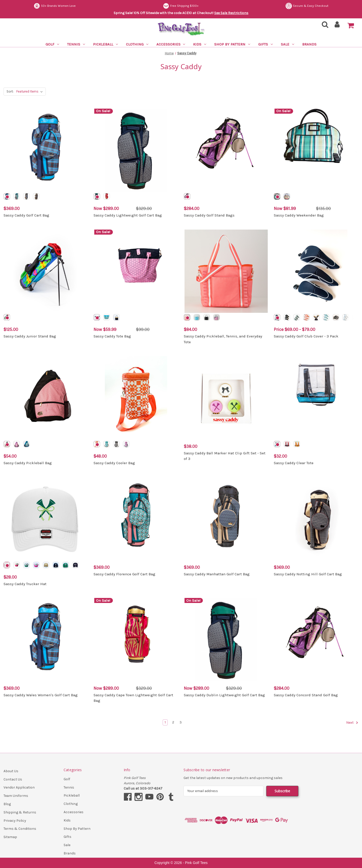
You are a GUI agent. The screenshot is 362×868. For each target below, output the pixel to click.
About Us (11, 771)
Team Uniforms (16, 796)
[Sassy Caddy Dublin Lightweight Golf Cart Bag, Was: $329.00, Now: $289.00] (226, 640)
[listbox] (31, 92)
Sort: (10, 91)
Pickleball (105, 44)
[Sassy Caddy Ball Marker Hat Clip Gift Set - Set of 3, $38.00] (226, 398)
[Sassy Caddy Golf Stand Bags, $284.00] (226, 150)
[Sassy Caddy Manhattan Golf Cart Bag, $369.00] (226, 519)
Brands (309, 44)
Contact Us (13, 779)
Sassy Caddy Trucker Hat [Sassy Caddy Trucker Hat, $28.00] (25, 584)
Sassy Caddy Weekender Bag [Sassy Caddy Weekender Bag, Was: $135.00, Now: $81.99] (299, 215)
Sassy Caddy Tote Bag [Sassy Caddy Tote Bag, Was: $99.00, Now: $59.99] (112, 336)
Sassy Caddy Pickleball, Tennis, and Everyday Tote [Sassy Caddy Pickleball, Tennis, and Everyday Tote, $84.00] (223, 339)
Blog (7, 804)
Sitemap (10, 837)
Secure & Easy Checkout (55, 6)
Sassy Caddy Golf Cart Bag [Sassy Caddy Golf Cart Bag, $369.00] (26, 215)
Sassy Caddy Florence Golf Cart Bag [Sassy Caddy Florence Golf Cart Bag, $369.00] (124, 574)
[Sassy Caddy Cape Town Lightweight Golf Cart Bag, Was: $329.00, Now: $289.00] (136, 640)
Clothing (137, 44)
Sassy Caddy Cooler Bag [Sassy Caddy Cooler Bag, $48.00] (114, 463)
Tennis (76, 44)
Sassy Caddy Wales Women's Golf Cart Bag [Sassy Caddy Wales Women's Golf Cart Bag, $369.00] (41, 695)
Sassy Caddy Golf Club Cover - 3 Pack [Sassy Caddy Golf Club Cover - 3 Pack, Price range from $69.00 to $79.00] (306, 336)
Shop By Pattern (232, 44)
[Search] (324, 26)
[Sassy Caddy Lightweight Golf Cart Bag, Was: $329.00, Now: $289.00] (136, 150)
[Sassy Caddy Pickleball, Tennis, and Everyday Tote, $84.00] (226, 271)
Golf (52, 44)
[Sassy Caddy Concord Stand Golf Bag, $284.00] (316, 640)
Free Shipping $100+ (310, 6)
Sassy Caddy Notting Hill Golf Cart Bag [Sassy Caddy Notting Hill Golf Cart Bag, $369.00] (308, 574)
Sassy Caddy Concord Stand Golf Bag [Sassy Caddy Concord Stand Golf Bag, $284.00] (306, 695)
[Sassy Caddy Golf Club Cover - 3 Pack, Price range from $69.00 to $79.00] (316, 271)
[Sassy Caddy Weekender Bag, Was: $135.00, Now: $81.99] (316, 150)
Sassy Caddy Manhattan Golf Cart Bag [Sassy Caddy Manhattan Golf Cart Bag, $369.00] (217, 574)
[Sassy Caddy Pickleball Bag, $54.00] (46, 398)
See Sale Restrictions (231, 13)
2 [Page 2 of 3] (173, 722)
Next (352, 723)
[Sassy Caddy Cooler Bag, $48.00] (136, 398)
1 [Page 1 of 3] (165, 722)
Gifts (265, 44)
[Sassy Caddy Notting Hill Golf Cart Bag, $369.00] (316, 519)
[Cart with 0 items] (351, 26)
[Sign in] (337, 26)
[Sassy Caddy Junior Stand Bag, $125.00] (46, 271)
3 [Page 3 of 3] (181, 722)
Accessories (171, 44)
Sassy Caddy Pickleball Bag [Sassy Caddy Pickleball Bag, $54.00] (28, 463)
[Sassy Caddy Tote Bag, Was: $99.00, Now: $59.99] (136, 271)
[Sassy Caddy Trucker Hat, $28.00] (46, 519)
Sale (287, 44)
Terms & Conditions (20, 829)
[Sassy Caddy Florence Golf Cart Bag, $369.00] (136, 519)
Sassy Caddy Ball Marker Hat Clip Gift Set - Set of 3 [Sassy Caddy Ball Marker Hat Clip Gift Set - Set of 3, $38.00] (225, 456)
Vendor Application (19, 787)
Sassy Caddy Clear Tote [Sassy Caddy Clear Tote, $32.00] (294, 463)
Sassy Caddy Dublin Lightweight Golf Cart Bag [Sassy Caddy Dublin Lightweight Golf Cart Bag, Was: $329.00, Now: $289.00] (224, 695)
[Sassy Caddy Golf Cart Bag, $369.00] (46, 150)
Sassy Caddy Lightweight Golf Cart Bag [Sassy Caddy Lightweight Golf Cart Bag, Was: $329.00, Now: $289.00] (128, 215)
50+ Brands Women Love (185, 6)
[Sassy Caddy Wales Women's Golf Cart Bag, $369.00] (46, 640)
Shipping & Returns (20, 812)
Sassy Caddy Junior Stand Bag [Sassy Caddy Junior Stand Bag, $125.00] (30, 336)
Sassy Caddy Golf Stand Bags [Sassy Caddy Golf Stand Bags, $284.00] (209, 215)
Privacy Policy (15, 821)
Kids (200, 44)
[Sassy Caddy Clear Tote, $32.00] (316, 398)
